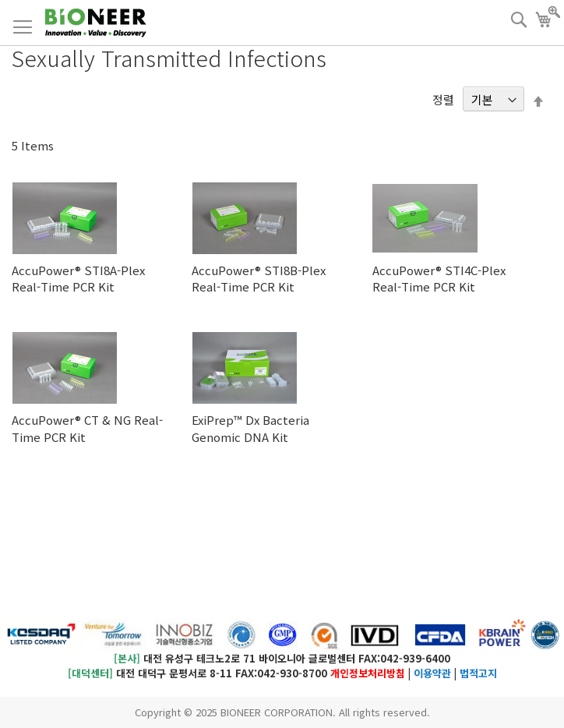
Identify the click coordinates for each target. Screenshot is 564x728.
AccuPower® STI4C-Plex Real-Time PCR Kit (439, 278)
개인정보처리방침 (368, 673)
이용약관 (432, 673)
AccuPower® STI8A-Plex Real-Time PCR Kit (78, 278)
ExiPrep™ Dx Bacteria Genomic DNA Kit (250, 428)
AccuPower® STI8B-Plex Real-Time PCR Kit (259, 278)
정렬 (443, 99)
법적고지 (478, 673)
